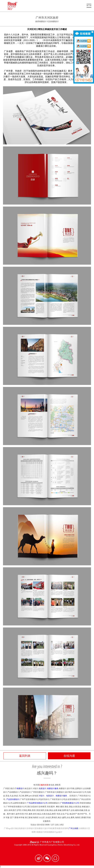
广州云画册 (73, 828)
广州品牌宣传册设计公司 (37, 803)
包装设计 (43, 788)
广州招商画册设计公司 (70, 803)
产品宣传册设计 (13, 799)
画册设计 (20, 788)
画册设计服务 (53, 788)
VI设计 (42, 796)
